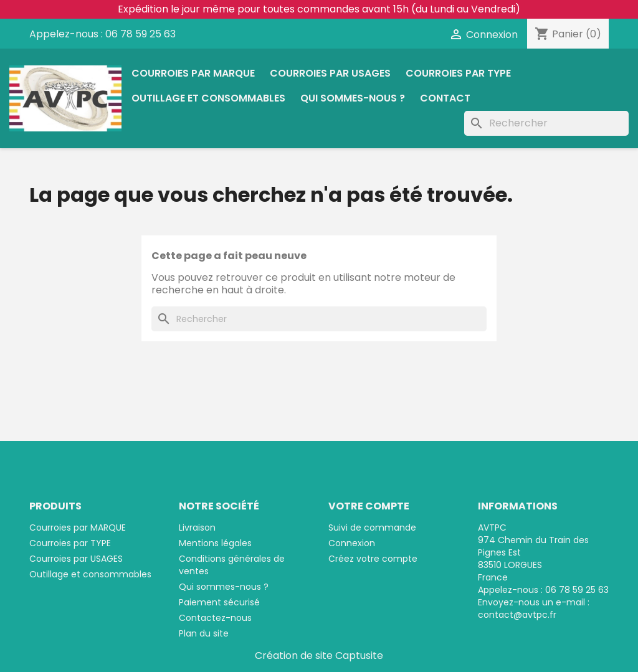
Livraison (197, 528)
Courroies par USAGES (330, 73)
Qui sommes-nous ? (353, 98)
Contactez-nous (215, 618)
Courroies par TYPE (458, 73)
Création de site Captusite (319, 655)
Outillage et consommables (208, 98)
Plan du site (204, 633)
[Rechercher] (546, 123)
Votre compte (369, 506)
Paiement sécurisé (219, 602)
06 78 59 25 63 (140, 34)
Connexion (352, 543)
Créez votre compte (373, 559)
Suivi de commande (372, 528)
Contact (445, 98)
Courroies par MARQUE (193, 73)
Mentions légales (215, 543)
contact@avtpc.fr (517, 615)
